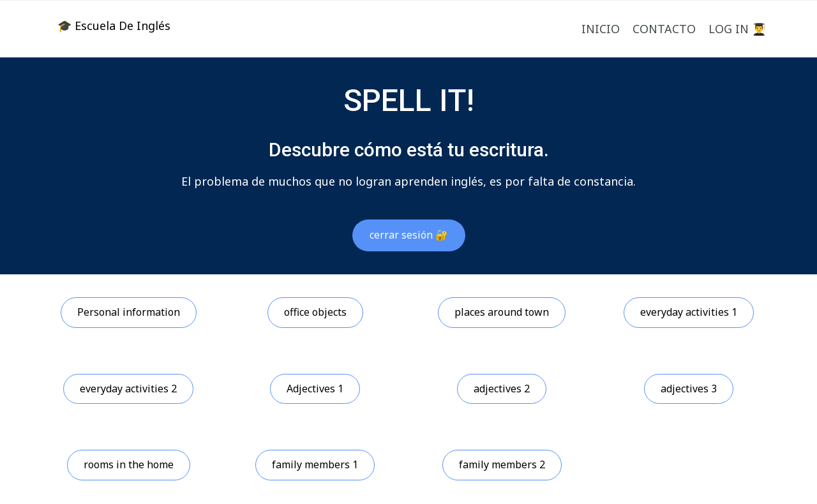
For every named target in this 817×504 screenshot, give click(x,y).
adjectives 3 (689, 389)
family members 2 (502, 464)
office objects (315, 312)
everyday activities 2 (128, 389)
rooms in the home (129, 464)
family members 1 (315, 464)
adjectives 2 (502, 389)
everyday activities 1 (689, 312)
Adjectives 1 (315, 389)
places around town (502, 312)
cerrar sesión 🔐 (409, 235)
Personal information (129, 312)
